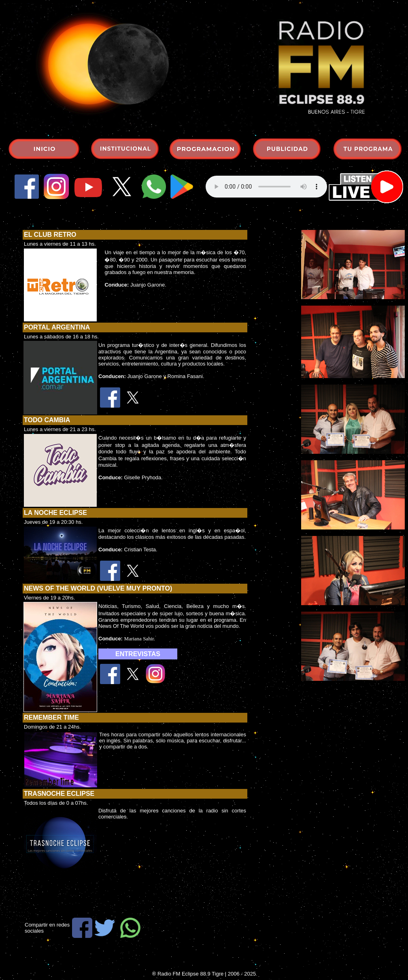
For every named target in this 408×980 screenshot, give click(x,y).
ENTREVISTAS (138, 654)
